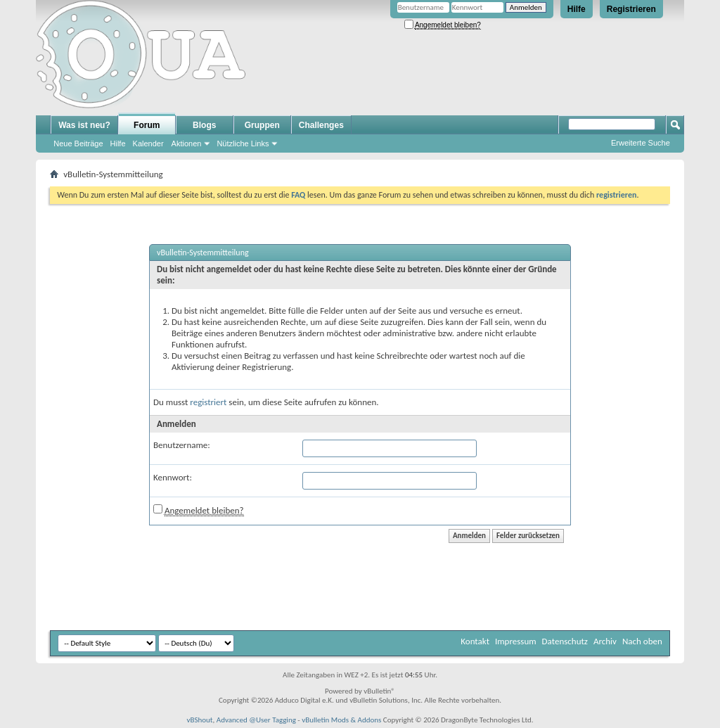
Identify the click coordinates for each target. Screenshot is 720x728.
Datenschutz (565, 641)
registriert (208, 402)
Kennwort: (173, 477)
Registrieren (631, 9)
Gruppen (262, 125)
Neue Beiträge (78, 143)
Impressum (516, 641)
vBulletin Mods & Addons (341, 720)
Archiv (605, 641)
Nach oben (642, 641)
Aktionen (187, 143)
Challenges (321, 125)
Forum (147, 125)
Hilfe (577, 9)
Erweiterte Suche (641, 143)
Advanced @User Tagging (256, 720)
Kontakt (475, 641)
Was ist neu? (84, 125)
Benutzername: (182, 445)
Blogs (204, 125)
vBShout (199, 720)
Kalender (148, 143)
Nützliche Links (243, 143)
